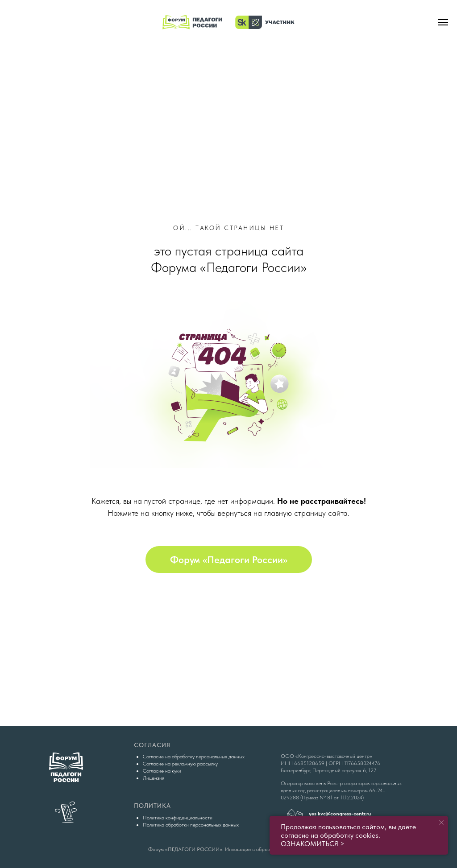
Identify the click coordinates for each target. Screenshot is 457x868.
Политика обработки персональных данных (191, 825)
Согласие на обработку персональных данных (194, 757)
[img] (228, 94)
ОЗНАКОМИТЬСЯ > (313, 844)
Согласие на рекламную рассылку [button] (180, 764)
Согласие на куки (162, 771)
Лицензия (154, 778)
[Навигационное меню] (443, 22)
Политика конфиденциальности (178, 818)
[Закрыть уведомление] (441, 823)
